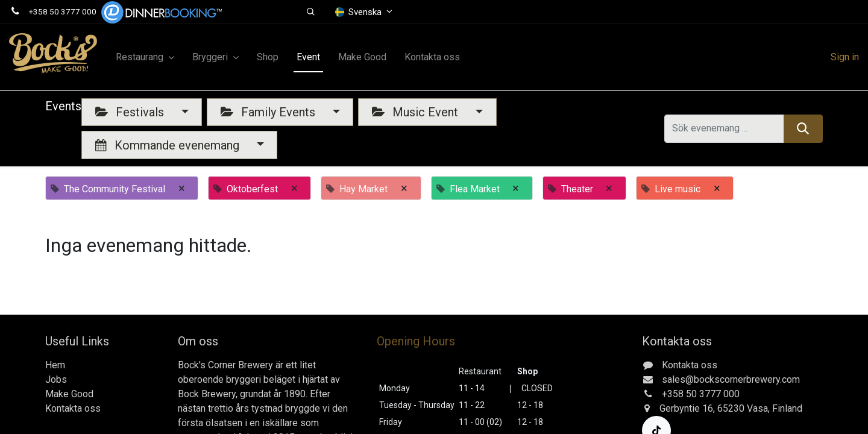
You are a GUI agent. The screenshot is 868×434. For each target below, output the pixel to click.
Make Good (69, 394)
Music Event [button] (417, 112)
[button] (311, 12)
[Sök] (803, 128)
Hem (55, 365)
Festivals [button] (131, 112)
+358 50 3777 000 (63, 11)
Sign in (845, 57)
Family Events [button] (269, 112)
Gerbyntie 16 (686, 408)
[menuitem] (268, 57)
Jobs (56, 379)
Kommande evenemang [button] (169, 145)
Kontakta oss (73, 408)
